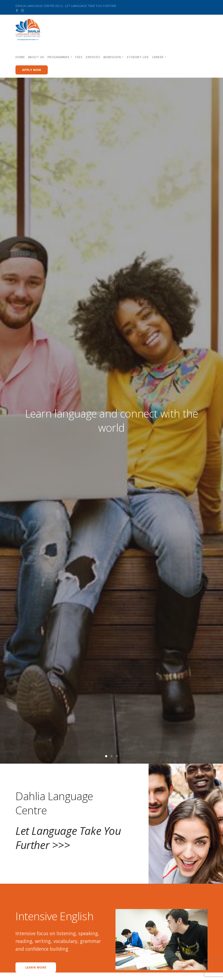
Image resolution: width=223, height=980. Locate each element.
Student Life (138, 57)
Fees (79, 57)
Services (93, 57)
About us (36, 57)
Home (20, 57)
